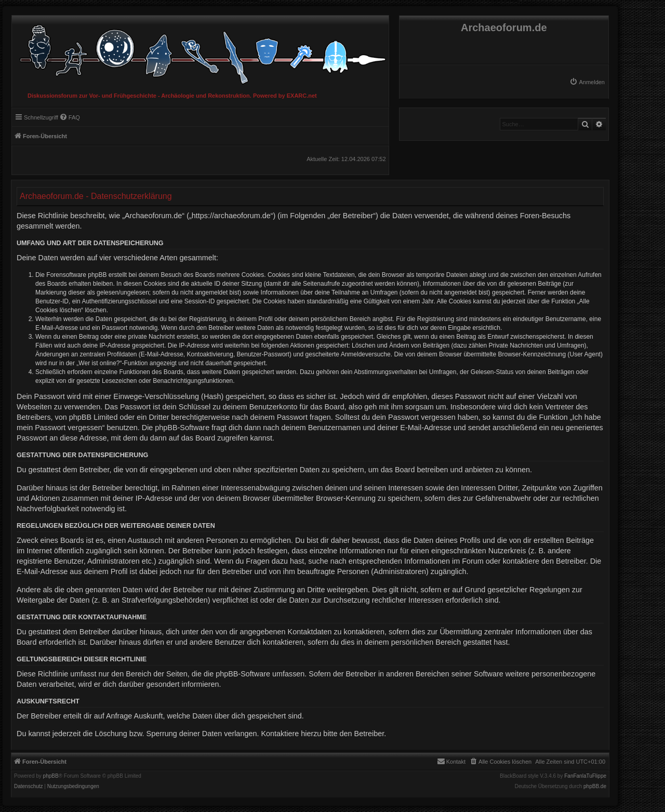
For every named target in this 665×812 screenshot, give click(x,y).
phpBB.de (595, 787)
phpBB (51, 776)
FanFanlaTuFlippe (585, 776)
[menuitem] (587, 82)
